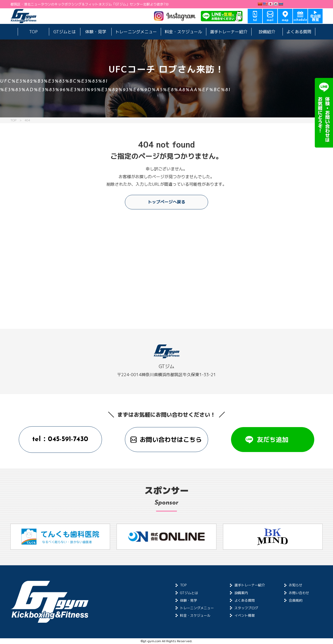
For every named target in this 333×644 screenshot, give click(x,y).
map (285, 20)
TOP (33, 32)
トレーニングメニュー (136, 32)
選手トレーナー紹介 (229, 32)
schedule (300, 20)
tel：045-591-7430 (60, 439)
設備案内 (241, 593)
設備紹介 (267, 32)
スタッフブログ (246, 608)
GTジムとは (65, 32)
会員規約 (296, 600)
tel (255, 20)
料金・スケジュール (183, 32)
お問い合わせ (299, 593)
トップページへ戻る (166, 202)
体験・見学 (96, 32)
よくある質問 (299, 32)
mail (270, 20)
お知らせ (296, 585)
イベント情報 (245, 615)
